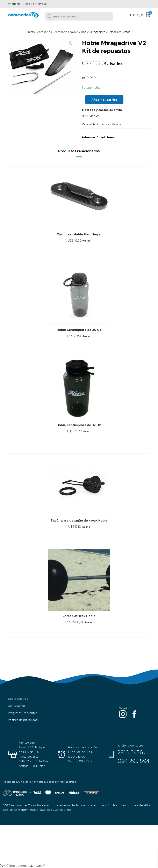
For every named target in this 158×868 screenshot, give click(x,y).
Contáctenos (17, 706)
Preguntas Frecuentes (23, 713)
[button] (71, 43)
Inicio (31, 32)
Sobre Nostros (18, 699)
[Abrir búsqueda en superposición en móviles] (79, 16)
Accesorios (45, 32)
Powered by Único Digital (55, 810)
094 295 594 (133, 761)
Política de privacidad (23, 720)
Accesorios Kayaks (66, 32)
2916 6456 (130, 752)
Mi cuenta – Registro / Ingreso (27, 4)
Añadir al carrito (104, 100)
